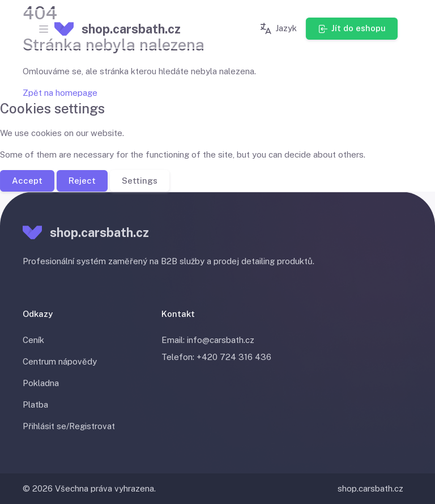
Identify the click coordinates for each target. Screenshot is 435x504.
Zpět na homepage (60, 93)
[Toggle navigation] (44, 29)
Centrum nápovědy (60, 361)
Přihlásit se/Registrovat (69, 426)
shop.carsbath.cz (370, 488)
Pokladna (41, 383)
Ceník (33, 340)
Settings (140, 180)
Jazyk (278, 29)
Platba (35, 405)
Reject (82, 180)
